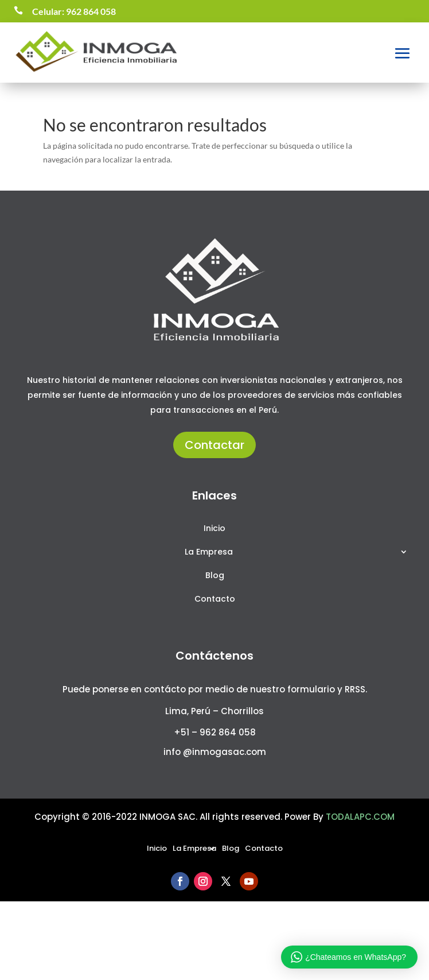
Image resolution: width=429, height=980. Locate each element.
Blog (215, 576)
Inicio (214, 529)
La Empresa (209, 553)
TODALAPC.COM (360, 817)
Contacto (215, 600)
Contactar (214, 445)
